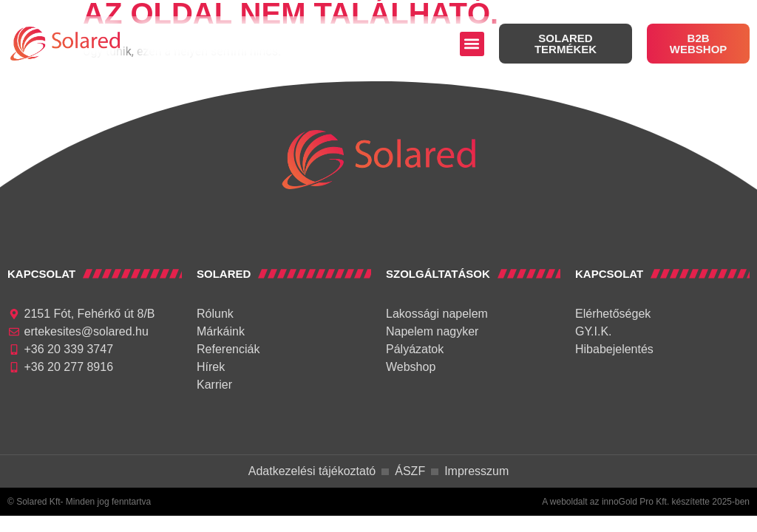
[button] (472, 44)
